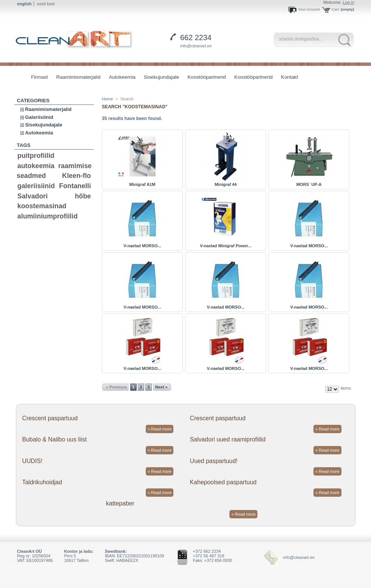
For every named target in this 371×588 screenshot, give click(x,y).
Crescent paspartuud (50, 418)
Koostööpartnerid (207, 77)
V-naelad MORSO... (142, 246)
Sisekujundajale (160, 78)
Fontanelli (75, 186)
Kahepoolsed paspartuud (223, 482)
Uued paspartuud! (214, 461)
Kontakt (289, 77)
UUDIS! (32, 461)
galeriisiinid (36, 186)
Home (107, 99)
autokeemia (36, 166)
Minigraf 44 (226, 184)
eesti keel (46, 4)
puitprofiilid (36, 156)
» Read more (160, 429)
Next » (161, 387)
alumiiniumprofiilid (48, 216)
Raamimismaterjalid (76, 78)
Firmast (39, 77)
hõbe (83, 196)
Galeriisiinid (39, 117)
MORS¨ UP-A (309, 184)
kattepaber (120, 503)
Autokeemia (120, 78)
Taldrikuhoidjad (42, 482)
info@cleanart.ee (196, 46)
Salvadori (33, 196)
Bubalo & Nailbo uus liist (54, 439)
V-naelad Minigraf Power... (226, 246)
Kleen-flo (76, 176)
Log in (349, 2)
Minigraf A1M (143, 184)
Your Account (309, 9)
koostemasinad (42, 206)
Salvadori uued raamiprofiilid (228, 439)
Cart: (336, 9)
